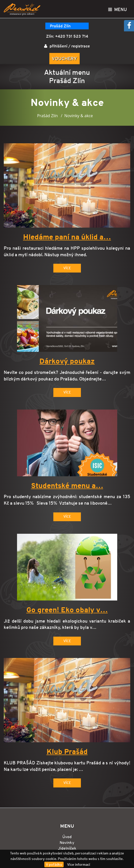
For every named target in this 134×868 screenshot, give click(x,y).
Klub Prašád (67, 752)
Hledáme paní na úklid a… (67, 237)
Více (67, 268)
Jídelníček (67, 848)
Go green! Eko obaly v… (67, 610)
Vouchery (64, 58)
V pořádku (54, 864)
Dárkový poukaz (67, 361)
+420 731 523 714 (72, 36)
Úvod (67, 837)
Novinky (67, 843)
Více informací (79, 864)
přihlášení (58, 46)
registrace (81, 46)
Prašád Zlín (60, 26)
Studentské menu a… (67, 486)
